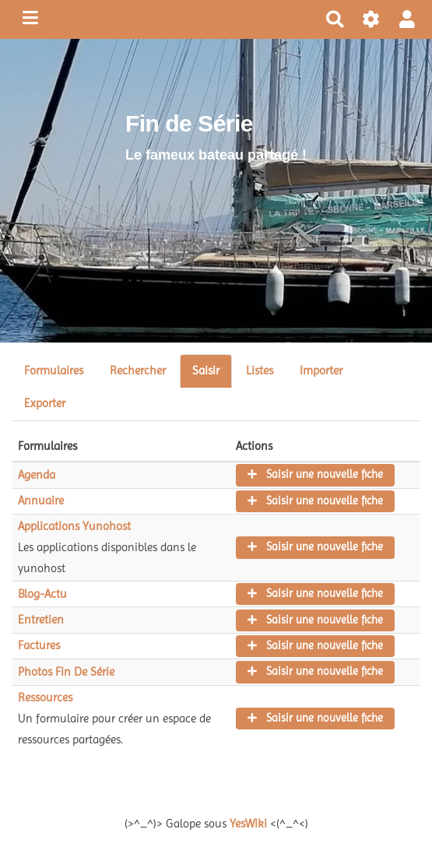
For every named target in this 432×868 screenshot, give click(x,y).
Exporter (45, 403)
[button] (407, 20)
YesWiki (248, 824)
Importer (321, 371)
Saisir (206, 371)
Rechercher (138, 371)
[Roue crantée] (371, 20)
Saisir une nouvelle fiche (315, 474)
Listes (260, 371)
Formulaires (54, 371)
